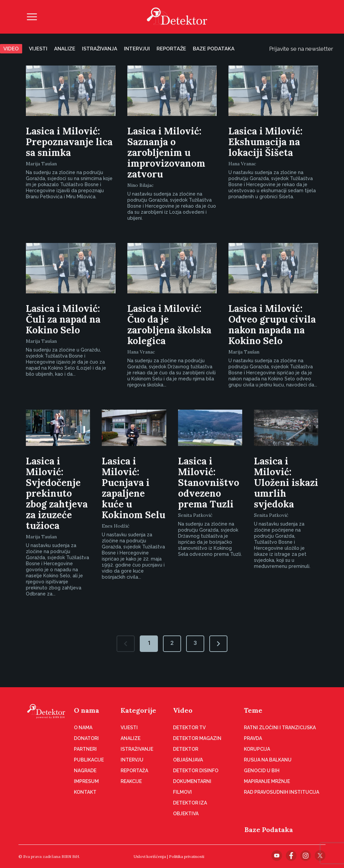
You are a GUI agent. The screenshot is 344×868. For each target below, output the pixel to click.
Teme (253, 710)
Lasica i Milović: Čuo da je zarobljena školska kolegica (169, 325)
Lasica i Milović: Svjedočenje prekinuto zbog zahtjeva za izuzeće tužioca (57, 493)
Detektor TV (189, 728)
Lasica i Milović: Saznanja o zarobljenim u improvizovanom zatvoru (166, 153)
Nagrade (85, 771)
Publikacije (89, 760)
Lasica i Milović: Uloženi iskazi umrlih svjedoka (286, 483)
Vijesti (38, 49)
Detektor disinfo (196, 771)
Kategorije (138, 710)
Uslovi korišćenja (150, 856)
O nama (87, 710)
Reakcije (131, 781)
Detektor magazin (197, 738)
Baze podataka (214, 49)
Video (11, 49)
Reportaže (171, 49)
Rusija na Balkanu (268, 760)
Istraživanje (137, 749)
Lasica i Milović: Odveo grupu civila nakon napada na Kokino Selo (272, 325)
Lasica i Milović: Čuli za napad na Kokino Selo (63, 319)
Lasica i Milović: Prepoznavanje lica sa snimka (69, 142)
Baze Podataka (269, 830)
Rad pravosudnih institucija (282, 792)
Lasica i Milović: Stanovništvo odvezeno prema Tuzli (209, 483)
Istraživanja (100, 49)
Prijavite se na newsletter (307, 49)
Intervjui (137, 49)
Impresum (86, 781)
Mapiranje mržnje (267, 781)
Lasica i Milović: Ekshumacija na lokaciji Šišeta (266, 142)
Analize (65, 49)
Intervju (132, 760)
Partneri (85, 749)
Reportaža (134, 771)
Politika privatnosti (187, 856)
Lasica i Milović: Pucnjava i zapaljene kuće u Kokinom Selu (134, 488)
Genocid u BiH (262, 771)
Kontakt (85, 792)
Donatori (86, 738)
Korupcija (257, 749)
